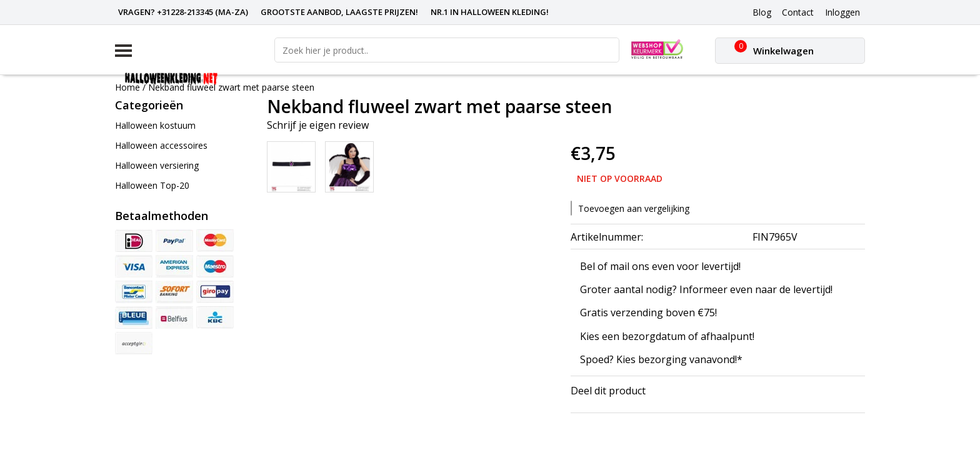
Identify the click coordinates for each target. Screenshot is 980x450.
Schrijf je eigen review (318, 125)
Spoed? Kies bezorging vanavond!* (661, 359)
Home (127, 87)
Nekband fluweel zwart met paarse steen (231, 87)
